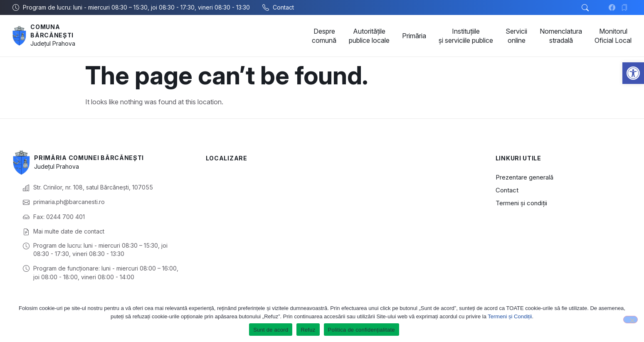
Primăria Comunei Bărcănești (89, 158)
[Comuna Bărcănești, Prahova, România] (338, 212)
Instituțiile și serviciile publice (466, 36)
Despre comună (324, 36)
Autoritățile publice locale (369, 36)
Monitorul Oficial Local (613, 36)
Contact (507, 190)
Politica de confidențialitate (361, 330)
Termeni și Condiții (510, 316)
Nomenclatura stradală (561, 36)
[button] (633, 73)
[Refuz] (630, 320)
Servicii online (516, 36)
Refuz (308, 330)
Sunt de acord (271, 330)
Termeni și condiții (521, 203)
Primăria (414, 36)
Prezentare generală (524, 177)
